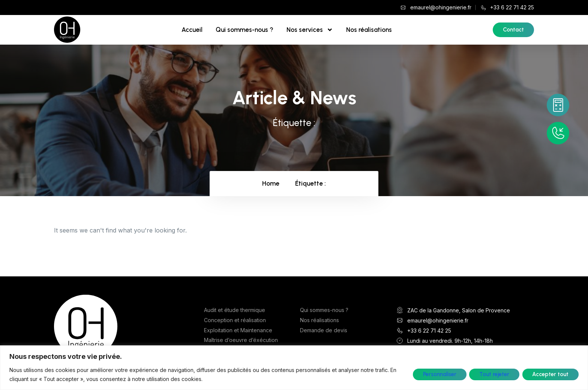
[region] (294, 368)
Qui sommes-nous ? (244, 30)
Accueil (192, 30)
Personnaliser (439, 374)
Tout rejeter (494, 374)
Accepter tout (550, 374)
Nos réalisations (369, 30)
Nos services (310, 30)
